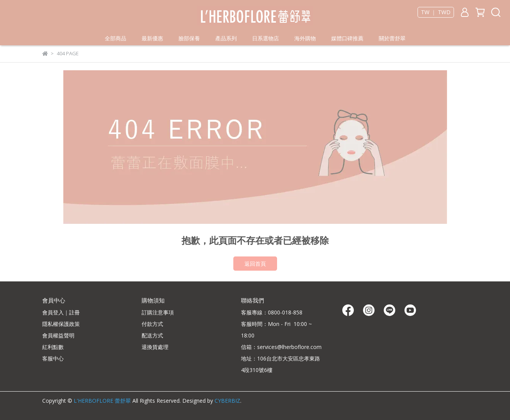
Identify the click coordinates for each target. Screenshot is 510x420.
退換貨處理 (155, 347)
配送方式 (152, 335)
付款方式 (152, 324)
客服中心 (53, 358)
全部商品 (116, 38)
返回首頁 (255, 264)
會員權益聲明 (58, 335)
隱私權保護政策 (61, 324)
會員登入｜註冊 (61, 312)
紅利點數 (53, 347)
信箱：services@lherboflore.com (281, 347)
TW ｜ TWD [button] (436, 12)
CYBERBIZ (227, 401)
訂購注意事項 (158, 312)
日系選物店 (266, 38)
